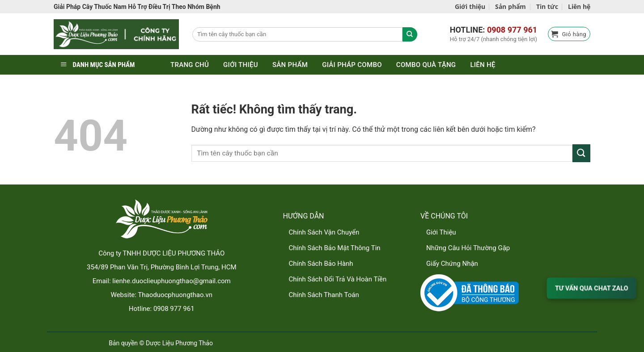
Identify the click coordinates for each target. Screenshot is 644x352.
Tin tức (547, 6)
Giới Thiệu (441, 232)
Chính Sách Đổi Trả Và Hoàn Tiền (338, 279)
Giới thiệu (470, 6)
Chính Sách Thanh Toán (324, 295)
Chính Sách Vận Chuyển (324, 232)
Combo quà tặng (426, 65)
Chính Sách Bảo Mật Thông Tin (335, 248)
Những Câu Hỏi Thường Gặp (468, 248)
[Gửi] (581, 153)
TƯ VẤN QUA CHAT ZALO (591, 288)
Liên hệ (579, 6)
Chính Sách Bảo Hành (321, 264)
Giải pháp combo (352, 65)
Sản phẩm (511, 6)
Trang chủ (190, 65)
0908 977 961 (512, 30)
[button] (569, 34)
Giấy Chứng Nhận (452, 264)
